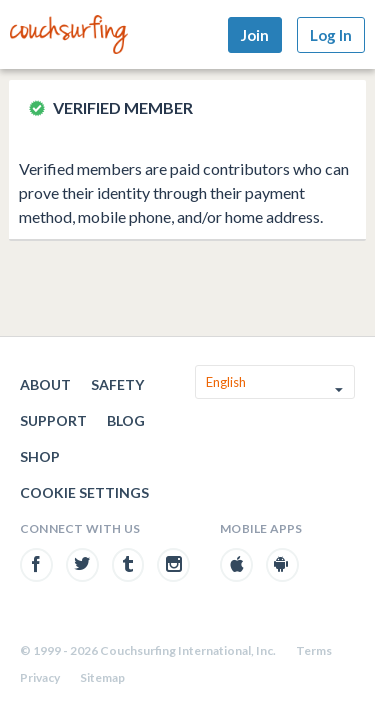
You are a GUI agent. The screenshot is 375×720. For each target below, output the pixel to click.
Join (255, 35)
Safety (117, 384)
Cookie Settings (84, 492)
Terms (314, 650)
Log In (331, 35)
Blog (126, 420)
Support (53, 420)
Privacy (40, 677)
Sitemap (102, 677)
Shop (40, 456)
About (45, 384)
